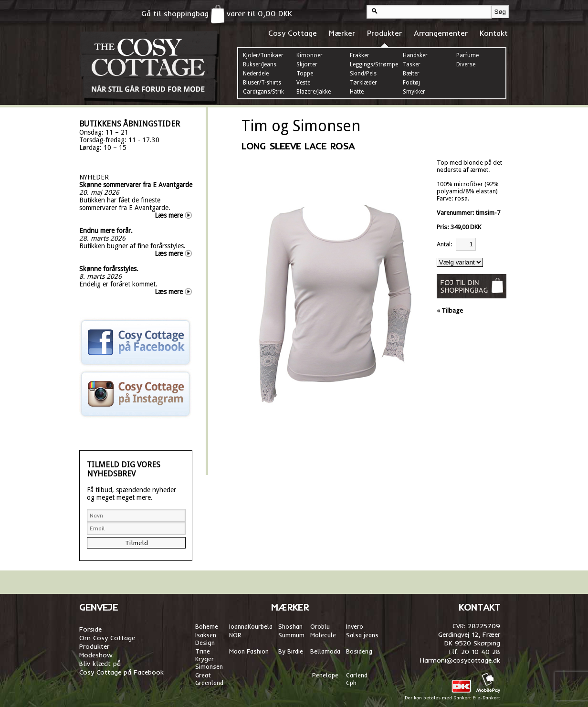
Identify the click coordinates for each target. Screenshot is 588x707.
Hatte (357, 92)
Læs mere (169, 215)
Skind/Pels (363, 74)
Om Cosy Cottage (107, 638)
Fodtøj (411, 83)
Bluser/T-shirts (262, 83)
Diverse (466, 64)
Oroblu (320, 626)
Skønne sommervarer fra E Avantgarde (136, 185)
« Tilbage (450, 311)
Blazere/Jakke (314, 92)
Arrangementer (441, 33)
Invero (355, 626)
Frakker (360, 55)
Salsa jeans (362, 635)
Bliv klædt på (100, 664)
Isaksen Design (206, 639)
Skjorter (307, 64)
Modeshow (96, 655)
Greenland (209, 683)
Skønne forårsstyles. (109, 269)
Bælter (411, 74)
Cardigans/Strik (263, 92)
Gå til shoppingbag (183, 13)
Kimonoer (310, 55)
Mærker (342, 33)
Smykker (414, 92)
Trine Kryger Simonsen (209, 659)
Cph (352, 683)
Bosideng (359, 651)
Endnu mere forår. (106, 231)
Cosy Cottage (293, 33)
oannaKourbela (252, 626)
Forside (90, 629)
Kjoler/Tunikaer (263, 55)
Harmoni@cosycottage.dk (460, 660)
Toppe (305, 74)
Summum (291, 635)
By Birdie (291, 651)
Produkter (384, 33)
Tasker (412, 64)
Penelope (325, 675)
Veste (303, 83)
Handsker (415, 55)
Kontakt (494, 33)
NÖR (235, 635)
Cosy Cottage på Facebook (121, 672)
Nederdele (256, 74)
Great (203, 675)
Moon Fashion (249, 651)
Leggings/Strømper (375, 64)
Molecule (323, 635)
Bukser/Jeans (260, 64)
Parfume (467, 55)
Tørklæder (363, 83)
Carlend (357, 675)
